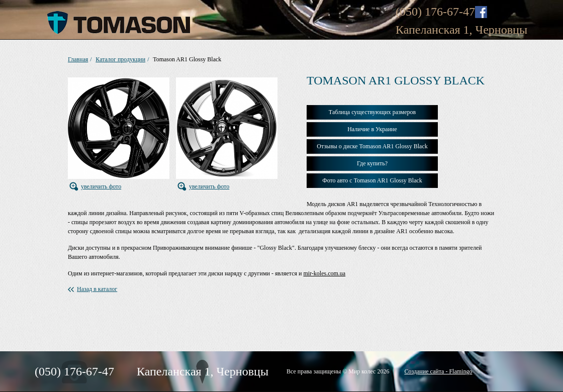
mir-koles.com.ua (324, 273)
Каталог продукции (120, 59)
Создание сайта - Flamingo (438, 371)
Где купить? (372, 163)
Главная (78, 59)
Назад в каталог (97, 289)
